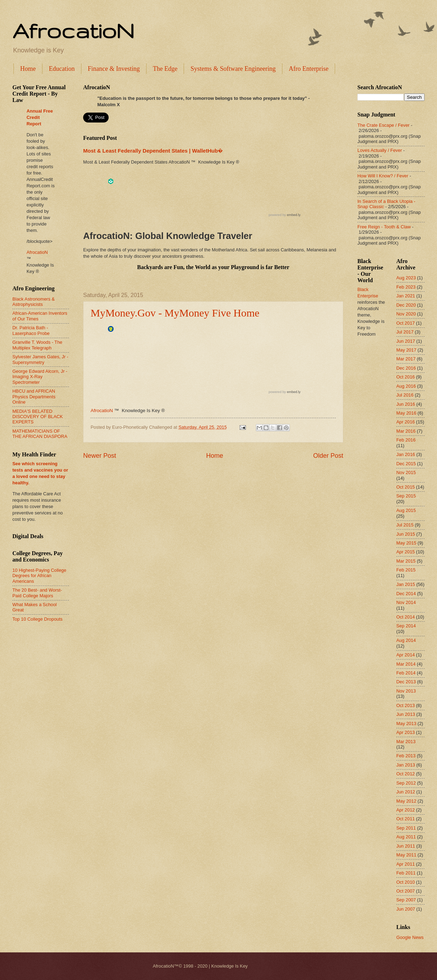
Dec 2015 (406, 464)
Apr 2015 (406, 552)
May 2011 (406, 855)
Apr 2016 (406, 422)
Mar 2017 (406, 359)
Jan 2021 (406, 296)
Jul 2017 (405, 332)
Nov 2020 (406, 314)
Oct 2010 (406, 882)
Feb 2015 (406, 570)
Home (28, 69)
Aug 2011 (406, 837)
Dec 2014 (406, 594)
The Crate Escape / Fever (383, 125)
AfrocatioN (73, 30)
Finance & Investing (114, 69)
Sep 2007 (406, 900)
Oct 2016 (406, 377)
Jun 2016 (406, 404)
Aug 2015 (406, 510)
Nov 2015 (406, 472)
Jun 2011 (406, 846)
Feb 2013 (406, 756)
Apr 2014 (406, 655)
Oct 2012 (406, 774)
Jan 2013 (406, 765)
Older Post (328, 456)
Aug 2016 (406, 386)
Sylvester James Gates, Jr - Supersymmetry (40, 359)
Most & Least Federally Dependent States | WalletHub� (153, 151)
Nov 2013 (406, 691)
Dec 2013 (406, 682)
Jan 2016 (406, 454)
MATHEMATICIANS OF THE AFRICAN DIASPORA (40, 434)
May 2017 (406, 350)
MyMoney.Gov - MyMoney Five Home (175, 313)
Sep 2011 (406, 828)
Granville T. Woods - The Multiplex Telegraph (37, 345)
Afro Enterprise (309, 69)
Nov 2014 (406, 602)
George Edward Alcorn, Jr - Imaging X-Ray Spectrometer (40, 377)
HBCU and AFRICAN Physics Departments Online (34, 397)
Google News (410, 937)
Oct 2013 (406, 705)
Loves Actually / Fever (380, 150)
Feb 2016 (406, 440)
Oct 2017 (406, 323)
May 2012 (406, 801)
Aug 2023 (406, 278)
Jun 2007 (406, 909)
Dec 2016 (406, 368)
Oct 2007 (406, 891)
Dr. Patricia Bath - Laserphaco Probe (31, 330)
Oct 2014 (406, 617)
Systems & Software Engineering (233, 69)
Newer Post (100, 456)
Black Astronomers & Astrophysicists (34, 302)
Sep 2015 (406, 496)
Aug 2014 (406, 640)
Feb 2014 (406, 673)
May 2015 (406, 543)
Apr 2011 (406, 864)
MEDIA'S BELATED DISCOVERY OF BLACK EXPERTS (38, 417)
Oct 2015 (406, 487)
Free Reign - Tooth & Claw (384, 227)
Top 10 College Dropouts (38, 619)
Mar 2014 (406, 664)
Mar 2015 (406, 561)
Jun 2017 (406, 341)
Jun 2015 (406, 534)
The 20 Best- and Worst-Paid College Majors (37, 593)
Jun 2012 (406, 792)
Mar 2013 (406, 742)
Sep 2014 (406, 626)
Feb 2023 (406, 287)
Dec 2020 (406, 305)
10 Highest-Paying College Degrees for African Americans (39, 576)
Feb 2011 (406, 873)
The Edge (165, 69)
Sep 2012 (406, 783)
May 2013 (406, 723)
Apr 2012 (406, 810)
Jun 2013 (406, 714)
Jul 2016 (405, 395)
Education (62, 69)
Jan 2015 (406, 584)
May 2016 (406, 413)
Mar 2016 (406, 431)
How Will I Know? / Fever (383, 176)
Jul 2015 (405, 525)
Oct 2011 (406, 819)
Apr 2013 (406, 732)
